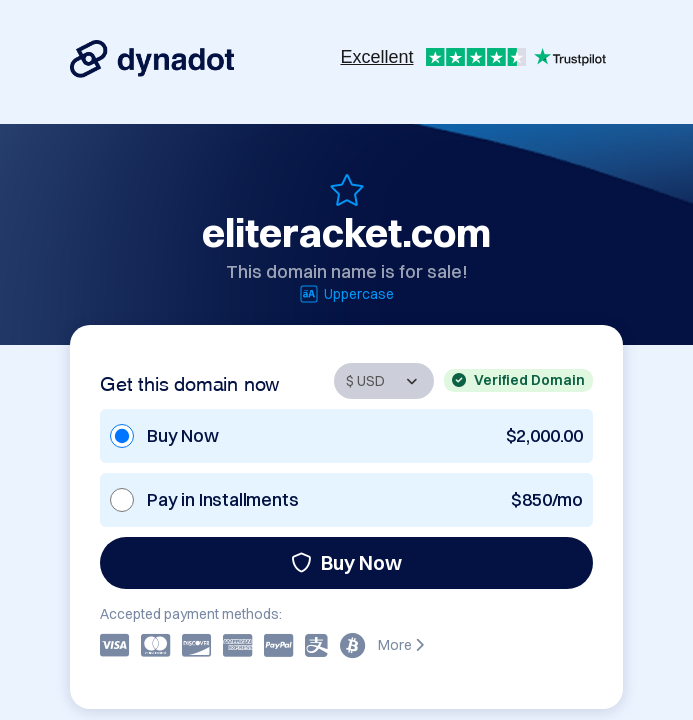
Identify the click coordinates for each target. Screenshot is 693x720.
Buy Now (346, 562)
